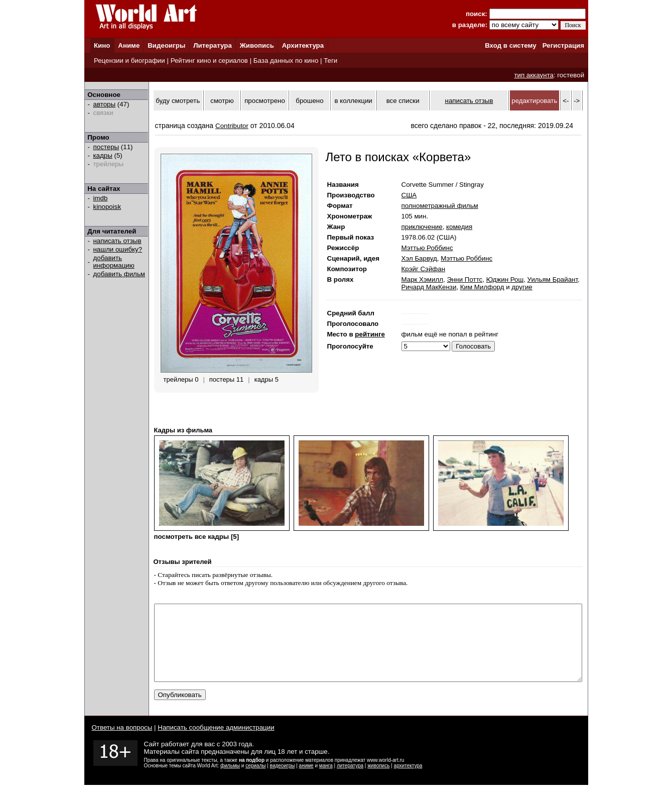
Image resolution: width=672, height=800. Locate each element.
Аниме (129, 45)
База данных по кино (286, 61)
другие (522, 287)
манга (326, 781)
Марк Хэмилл (422, 279)
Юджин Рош (505, 279)
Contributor (232, 126)
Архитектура (303, 45)
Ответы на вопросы (122, 742)
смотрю (222, 101)
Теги (330, 61)
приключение (422, 227)
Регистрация (563, 45)
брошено (309, 101)
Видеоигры (166, 45)
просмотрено (265, 101)
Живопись (257, 45)
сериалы (255, 781)
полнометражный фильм (440, 206)
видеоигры (283, 781)
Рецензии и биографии (129, 61)
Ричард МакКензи (429, 287)
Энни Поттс (464, 279)
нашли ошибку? (118, 249)
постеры (106, 147)
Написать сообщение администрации (216, 742)
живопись (378, 781)
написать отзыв (117, 241)
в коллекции (354, 101)
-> (577, 101)
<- (566, 101)
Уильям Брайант (553, 279)
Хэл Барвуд (419, 258)
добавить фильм (119, 274)
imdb (101, 198)
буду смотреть (178, 101)
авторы (105, 104)
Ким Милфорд (482, 287)
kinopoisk (107, 207)
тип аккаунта (534, 75)
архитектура (408, 781)
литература (350, 781)
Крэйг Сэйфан (424, 269)
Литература (213, 45)
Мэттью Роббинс (427, 248)
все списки (403, 101)
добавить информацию (114, 262)
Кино (102, 45)
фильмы (230, 781)
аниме (306, 781)
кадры (103, 155)
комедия (459, 227)
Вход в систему (510, 45)
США (409, 195)
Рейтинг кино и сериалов (209, 61)
